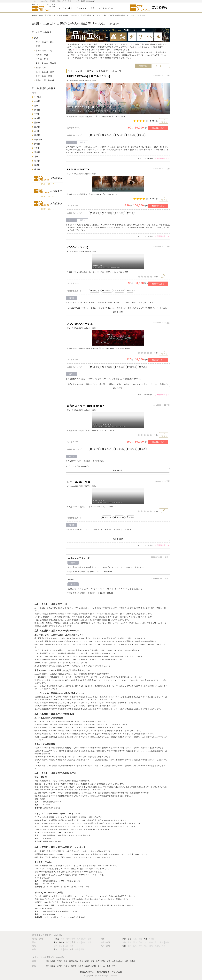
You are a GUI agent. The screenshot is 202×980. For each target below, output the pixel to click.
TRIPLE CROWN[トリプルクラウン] (88, 76)
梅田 (48, 966)
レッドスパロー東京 (78, 482)
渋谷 (48, 961)
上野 (114, 961)
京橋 (94, 966)
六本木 (59, 961)
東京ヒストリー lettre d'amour (85, 406)
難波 (53, 966)
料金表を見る (158, 128)
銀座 (66, 961)
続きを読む (118, 312)
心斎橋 (81, 966)
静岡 (72, 949)
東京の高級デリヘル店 (68, 15)
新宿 (82, 961)
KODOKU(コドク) (78, 247)
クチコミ (164, 121)
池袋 (87, 961)
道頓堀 (88, 966)
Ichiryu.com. (97, 976)
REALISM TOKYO (78, 170)
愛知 (55, 949)
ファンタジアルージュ (80, 324)
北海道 (56, 939)
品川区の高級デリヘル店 (90, 15)
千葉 (73, 942)
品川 (53, 961)
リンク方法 (117, 972)
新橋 (108, 961)
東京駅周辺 (74, 961)
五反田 (120, 961)
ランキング (161, 66)
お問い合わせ (103, 972)
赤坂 (103, 961)
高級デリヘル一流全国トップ (44, 15)
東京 (55, 942)
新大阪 (59, 966)
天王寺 (66, 966)
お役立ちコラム (87, 972)
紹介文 (83, 142)
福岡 (124, 946)
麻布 (98, 961)
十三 (103, 966)
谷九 (108, 966)
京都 (130, 939)
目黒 (126, 961)
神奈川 (62, 942)
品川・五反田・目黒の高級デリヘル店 (119, 15)
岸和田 (115, 966)
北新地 (74, 966)
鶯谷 (92, 961)
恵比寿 (133, 961)
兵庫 (146, 939)
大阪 (124, 939)
